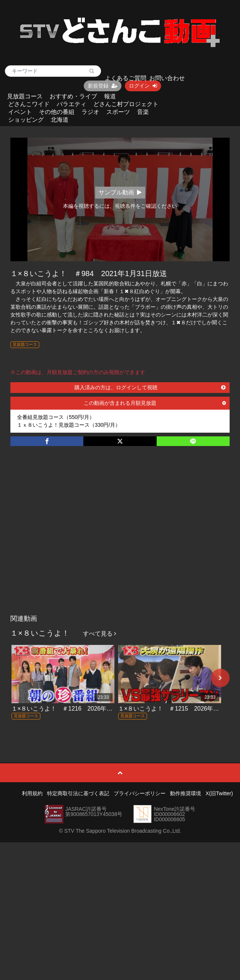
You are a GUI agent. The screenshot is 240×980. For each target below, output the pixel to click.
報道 (110, 96)
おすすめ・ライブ (73, 96)
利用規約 (32, 793)
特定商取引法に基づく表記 (78, 793)
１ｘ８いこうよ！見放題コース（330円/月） (69, 425)
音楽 (143, 112)
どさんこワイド (29, 104)
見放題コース (25, 96)
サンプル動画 (120, 192)
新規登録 (103, 86)
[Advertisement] (71, 538)
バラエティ (71, 104)
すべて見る (100, 634)
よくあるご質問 (126, 78)
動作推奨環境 (186, 793)
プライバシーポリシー (140, 793)
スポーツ (118, 112)
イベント (20, 112)
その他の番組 (57, 112)
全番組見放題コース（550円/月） (56, 417)
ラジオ (90, 112)
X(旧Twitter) (219, 793)
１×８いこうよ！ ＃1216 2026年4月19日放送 (76, 709)
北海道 (60, 120)
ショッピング (26, 120)
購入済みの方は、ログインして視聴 (150, 387)
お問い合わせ (167, 78)
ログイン (143, 86)
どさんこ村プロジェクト (126, 104)
